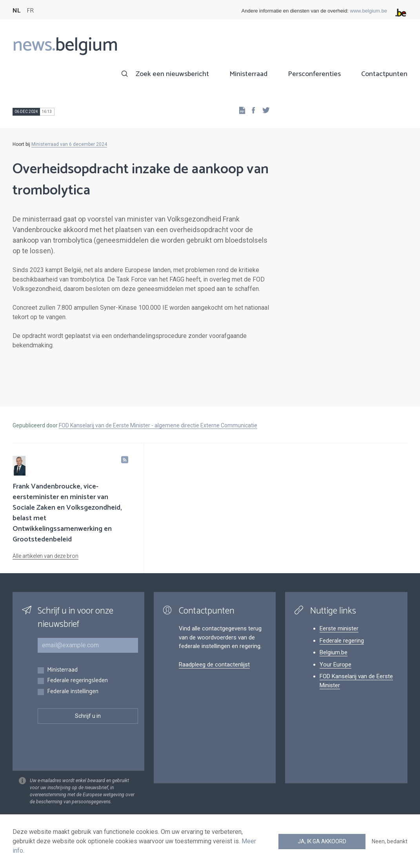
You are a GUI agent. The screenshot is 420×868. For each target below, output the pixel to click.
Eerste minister (339, 628)
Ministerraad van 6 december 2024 (69, 144)
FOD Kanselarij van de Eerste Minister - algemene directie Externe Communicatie (158, 425)
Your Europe (335, 665)
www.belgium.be (368, 11)
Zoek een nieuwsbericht (172, 74)
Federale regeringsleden (77, 681)
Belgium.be (334, 652)
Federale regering (342, 641)
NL (16, 11)
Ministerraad (248, 74)
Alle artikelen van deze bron (45, 556)
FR (30, 11)
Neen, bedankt (390, 841)
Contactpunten (384, 74)
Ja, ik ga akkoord (322, 841)
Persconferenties (314, 74)
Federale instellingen (73, 692)
